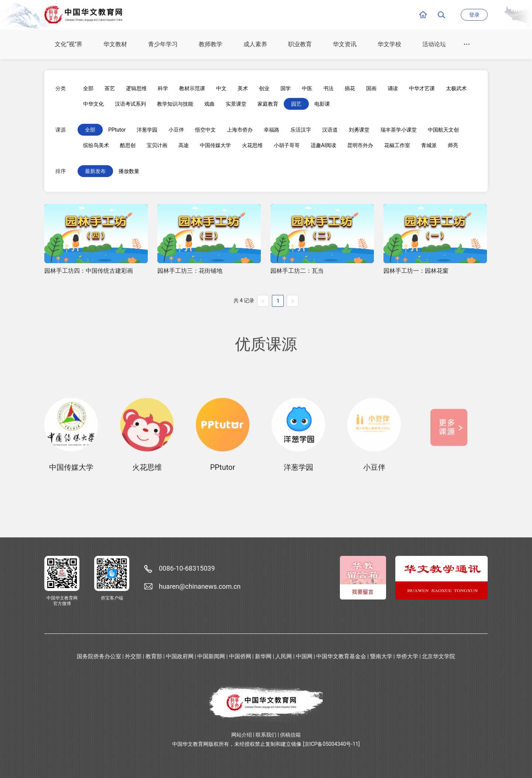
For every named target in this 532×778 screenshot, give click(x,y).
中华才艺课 (422, 88)
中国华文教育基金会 (341, 656)
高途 (184, 145)
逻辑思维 (136, 88)
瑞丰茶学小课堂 (399, 130)
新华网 (263, 656)
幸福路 (272, 130)
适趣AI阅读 (323, 145)
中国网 (304, 656)
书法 (328, 88)
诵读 (393, 88)
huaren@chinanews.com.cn (200, 586)
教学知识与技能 (175, 104)
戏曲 (209, 104)
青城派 (429, 145)
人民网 (284, 656)
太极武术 (456, 88)
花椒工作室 (397, 145)
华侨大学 (407, 656)
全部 (88, 88)
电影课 (322, 104)
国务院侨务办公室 (99, 656)
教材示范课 (192, 88)
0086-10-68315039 (187, 568)
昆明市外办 (360, 145)
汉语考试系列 (130, 104)
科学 (163, 88)
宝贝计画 (157, 145)
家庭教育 (268, 104)
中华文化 (93, 104)
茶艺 (110, 88)
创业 (264, 88)
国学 (286, 88)
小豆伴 (176, 130)
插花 (350, 88)
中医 (307, 88)
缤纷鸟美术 (96, 145)
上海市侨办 (240, 130)
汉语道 (330, 130)
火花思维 (252, 145)
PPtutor (117, 130)
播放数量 (129, 171)
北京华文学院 (439, 656)
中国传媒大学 (215, 145)
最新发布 (95, 171)
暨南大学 (381, 656)
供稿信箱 (290, 735)
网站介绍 (242, 735)
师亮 (453, 145)
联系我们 (266, 735)
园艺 (296, 104)
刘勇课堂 (359, 130)
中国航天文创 (443, 130)
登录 (474, 15)
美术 (243, 88)
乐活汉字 (301, 130)
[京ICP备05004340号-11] (331, 744)
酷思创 (128, 145)
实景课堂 (236, 104)
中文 (221, 88)
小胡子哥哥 (287, 145)
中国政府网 (180, 656)
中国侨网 (240, 656)
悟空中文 (205, 130)
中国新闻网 (211, 656)
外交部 (133, 656)
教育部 (154, 656)
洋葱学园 (147, 130)
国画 (371, 88)
